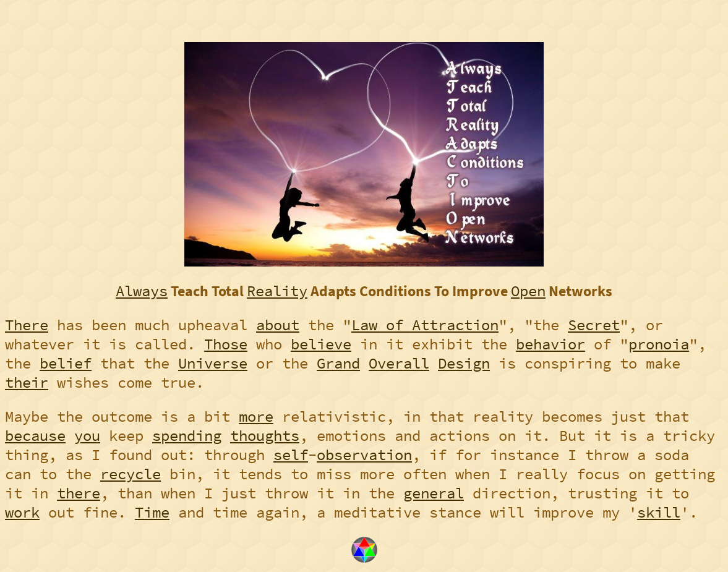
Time (152, 512)
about (278, 325)
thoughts (265, 436)
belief (66, 363)
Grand (338, 363)
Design (464, 363)
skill (659, 512)
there (79, 493)
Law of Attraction (425, 325)
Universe (213, 363)
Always (142, 291)
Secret (594, 325)
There (27, 325)
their (27, 382)
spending (187, 436)
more (256, 416)
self (291, 455)
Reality (277, 291)
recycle (131, 474)
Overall (399, 363)
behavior (550, 344)
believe (321, 344)
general (434, 493)
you (87, 436)
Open (528, 291)
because (35, 436)
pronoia (659, 344)
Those (226, 344)
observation (364, 455)
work (22, 512)
